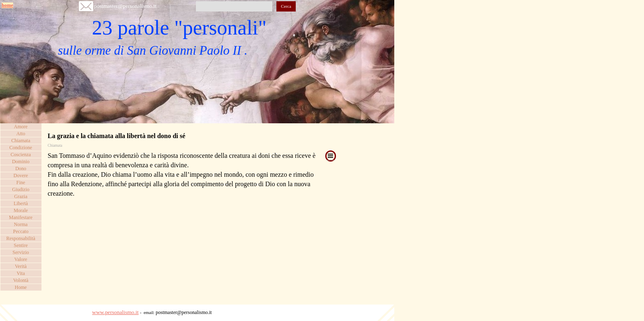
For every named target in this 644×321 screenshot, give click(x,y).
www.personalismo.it (115, 312)
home (7, 5)
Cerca (286, 6)
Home (21, 287)
